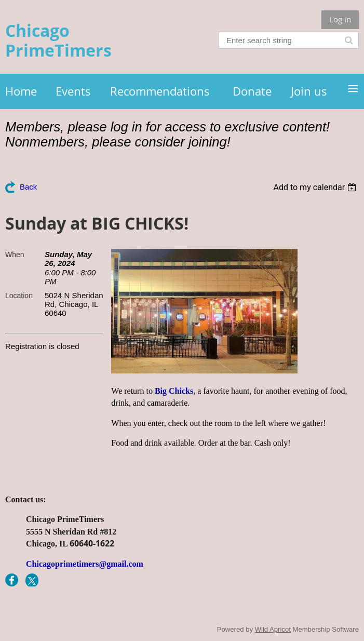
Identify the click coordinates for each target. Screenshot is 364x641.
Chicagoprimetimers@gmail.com (85, 564)
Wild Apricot (273, 629)
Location (19, 296)
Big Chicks (174, 391)
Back (28, 187)
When (15, 255)
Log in (340, 19)
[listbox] (316, 187)
